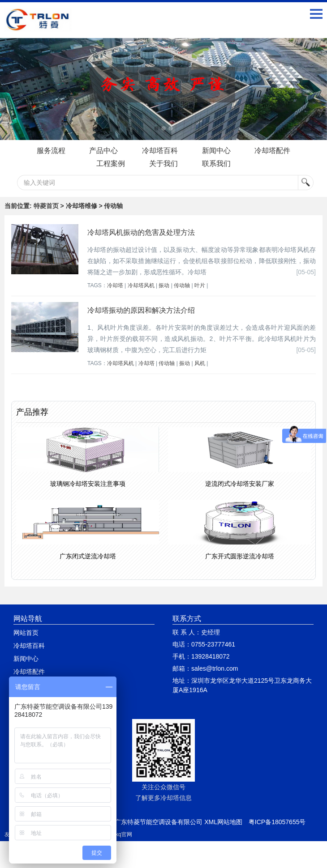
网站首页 (26, 633)
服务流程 (51, 151)
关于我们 (163, 164)
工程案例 (111, 164)
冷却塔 (115, 285)
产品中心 (103, 151)
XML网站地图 (223, 822)
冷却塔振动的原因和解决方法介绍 (141, 310)
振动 (164, 285)
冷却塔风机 (141, 285)
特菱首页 (46, 206)
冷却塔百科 (160, 151)
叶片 (200, 285)
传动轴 (182, 285)
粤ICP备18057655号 (277, 822)
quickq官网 (119, 834)
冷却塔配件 (273, 151)
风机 (200, 363)
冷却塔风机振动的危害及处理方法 (141, 232)
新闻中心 (216, 151)
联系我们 (216, 164)
